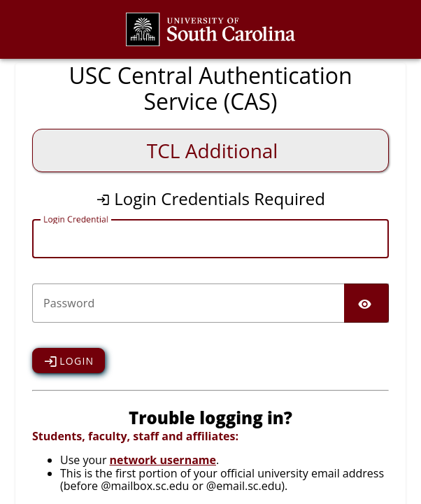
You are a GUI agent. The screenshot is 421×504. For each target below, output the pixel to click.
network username (163, 460)
